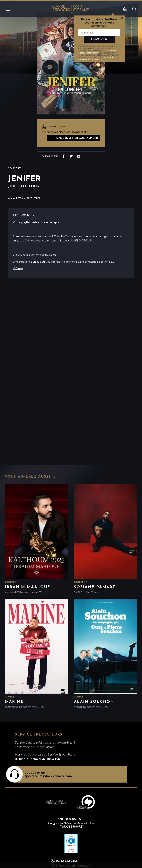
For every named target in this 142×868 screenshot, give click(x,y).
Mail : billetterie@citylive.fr (77, 138)
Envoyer (99, 39)
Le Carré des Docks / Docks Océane (98, 52)
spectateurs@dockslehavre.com (48, 776)
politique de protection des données (96, 58)
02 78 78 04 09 (35, 772)
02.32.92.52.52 (66, 861)
